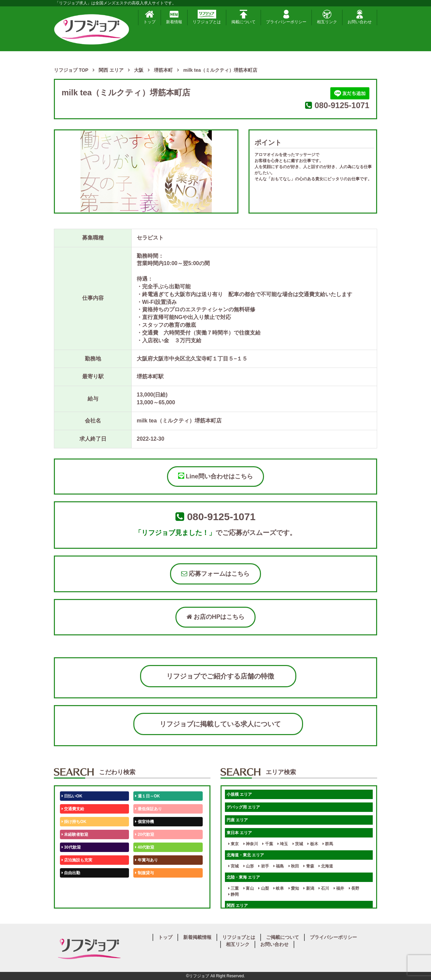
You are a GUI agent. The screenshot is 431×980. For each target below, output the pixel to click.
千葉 (268, 844)
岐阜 (279, 888)
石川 (324, 888)
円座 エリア (237, 820)
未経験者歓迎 (75, 834)
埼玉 (283, 844)
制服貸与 (144, 873)
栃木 (313, 844)
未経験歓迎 (146, 886)
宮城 (234, 866)
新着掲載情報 (197, 937)
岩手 (263, 866)
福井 (339, 888)
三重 (234, 888)
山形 (249, 866)
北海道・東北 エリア (245, 855)
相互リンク (327, 17)
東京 (234, 844)
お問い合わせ (360, 17)
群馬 (328, 844)
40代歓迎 (145, 847)
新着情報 (174, 17)
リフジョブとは (207, 17)
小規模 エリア (239, 794)
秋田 (294, 866)
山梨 (263, 888)
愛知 (294, 888)
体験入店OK (74, 898)
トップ (150, 17)
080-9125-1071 (342, 105)
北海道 (326, 866)
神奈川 (251, 844)
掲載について (243, 17)
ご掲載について (283, 937)
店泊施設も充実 (77, 860)
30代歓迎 (71, 847)
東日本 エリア (239, 833)
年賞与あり (146, 860)
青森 (309, 866)
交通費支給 (73, 809)
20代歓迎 (145, 834)
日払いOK (72, 796)
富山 (249, 888)
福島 (279, 866)
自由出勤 (71, 873)
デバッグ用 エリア (243, 807)
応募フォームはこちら (215, 574)
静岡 (234, 894)
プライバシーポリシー (286, 17)
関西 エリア (237, 906)
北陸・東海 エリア (243, 877)
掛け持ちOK (74, 822)
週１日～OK (147, 796)
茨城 (298, 844)
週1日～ (143, 898)
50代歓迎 (71, 886)
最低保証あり (148, 809)
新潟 (309, 888)
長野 (354, 888)
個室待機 (144, 822)
